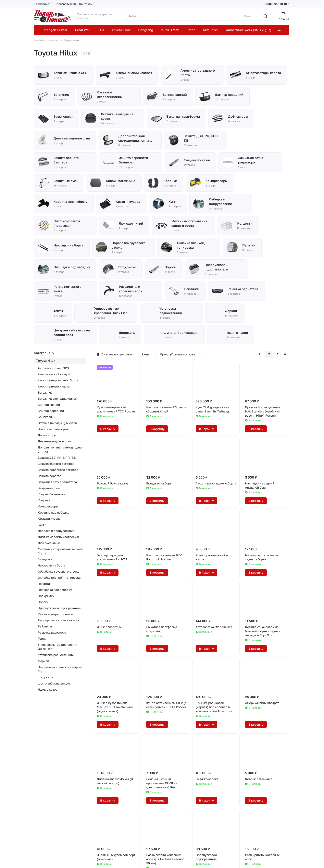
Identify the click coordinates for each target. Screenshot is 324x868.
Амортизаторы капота (54, 386)
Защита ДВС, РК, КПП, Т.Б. (57, 458)
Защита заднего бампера (56, 464)
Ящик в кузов (48, 689)
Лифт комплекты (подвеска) (58, 537)
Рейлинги (45, 626)
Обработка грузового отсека (59, 571)
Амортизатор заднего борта (58, 380)
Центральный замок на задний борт (60, 669)
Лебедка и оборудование (56, 531)
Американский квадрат (55, 374)
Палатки (44, 584)
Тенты (42, 638)
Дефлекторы (47, 435)
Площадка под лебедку (55, 590)
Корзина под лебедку (54, 512)
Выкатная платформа (53, 429)
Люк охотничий (49, 543)
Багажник (45, 392)
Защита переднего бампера (58, 470)
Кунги (42, 525)
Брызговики (47, 417)
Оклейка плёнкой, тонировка (59, 577)
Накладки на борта (51, 565)
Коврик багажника (51, 494)
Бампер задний (49, 405)
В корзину (108, 429)
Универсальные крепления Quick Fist (57, 647)
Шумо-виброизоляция (54, 683)
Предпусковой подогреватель (60, 608)
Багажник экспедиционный (58, 398)
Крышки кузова (49, 518)
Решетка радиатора (52, 632)
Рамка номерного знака (55, 614)
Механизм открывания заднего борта (60, 551)
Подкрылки (46, 596)
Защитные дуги (49, 488)
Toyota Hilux (46, 361)
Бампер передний (51, 411)
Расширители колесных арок (59, 620)
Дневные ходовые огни (55, 441)
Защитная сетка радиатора (57, 482)
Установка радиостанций (56, 655)
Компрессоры (48, 506)
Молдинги (45, 559)
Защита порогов (50, 476)
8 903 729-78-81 (276, 4)
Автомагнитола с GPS (53, 368)
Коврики (44, 500)
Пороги (43, 602)
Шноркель (45, 677)
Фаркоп (43, 661)
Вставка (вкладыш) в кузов (57, 423)
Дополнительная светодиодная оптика (61, 449)
